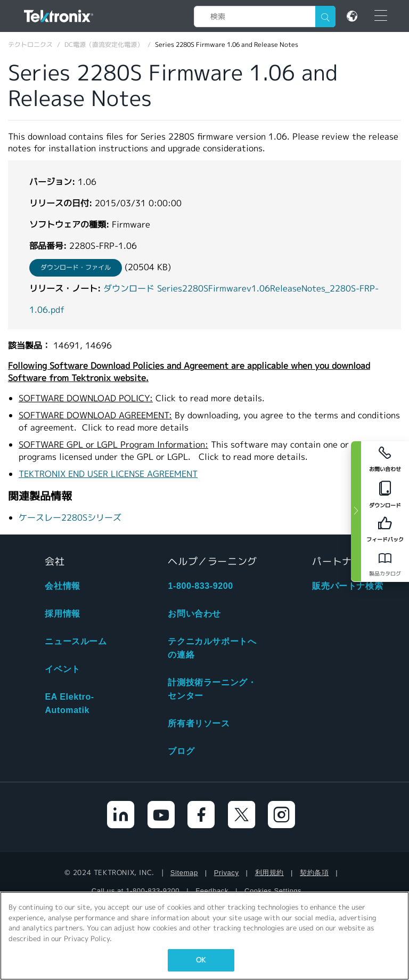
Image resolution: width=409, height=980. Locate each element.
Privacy (227, 873)
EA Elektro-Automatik (69, 703)
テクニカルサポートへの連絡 (212, 648)
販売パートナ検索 (347, 586)
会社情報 (62, 586)
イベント (62, 669)
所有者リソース (199, 723)
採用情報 (62, 614)
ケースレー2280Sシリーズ (70, 518)
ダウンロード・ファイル (76, 267)
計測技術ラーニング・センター (212, 689)
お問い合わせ (194, 614)
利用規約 (269, 873)
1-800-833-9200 (200, 586)
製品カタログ (385, 574)
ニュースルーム (76, 641)
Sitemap (184, 873)
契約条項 (314, 873)
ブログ (181, 751)
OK (201, 960)
